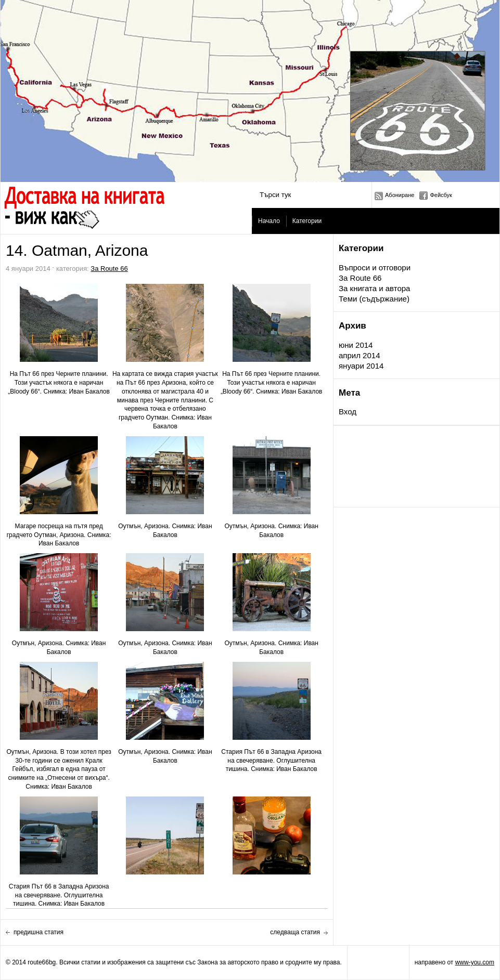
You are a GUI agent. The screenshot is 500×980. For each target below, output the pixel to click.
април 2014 (359, 355)
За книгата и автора (374, 288)
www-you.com (475, 962)
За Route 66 (360, 278)
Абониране (400, 195)
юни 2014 (356, 345)
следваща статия (295, 932)
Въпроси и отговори (375, 267)
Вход (348, 411)
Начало (269, 221)
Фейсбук (441, 195)
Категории (307, 221)
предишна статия (39, 932)
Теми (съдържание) (374, 299)
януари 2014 (361, 366)
